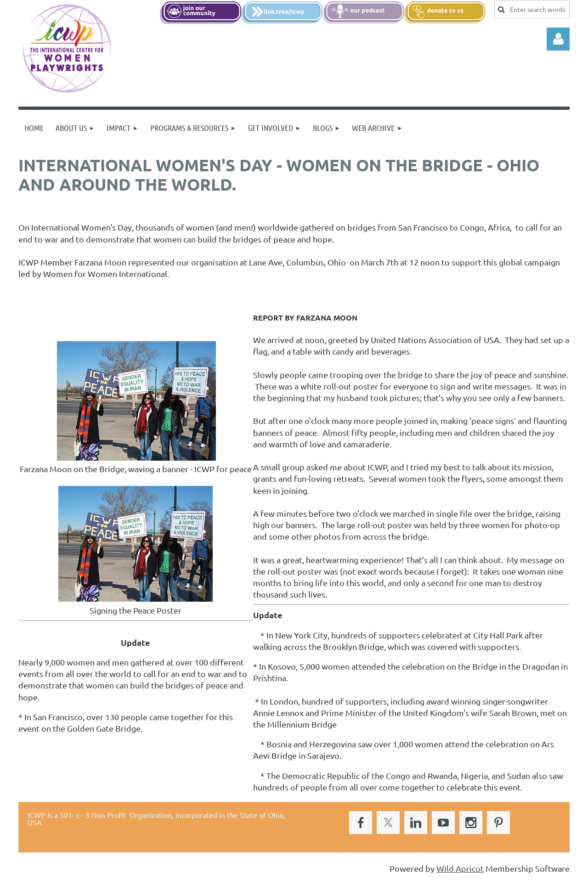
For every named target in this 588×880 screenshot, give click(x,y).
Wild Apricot (460, 868)
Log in (558, 39)
